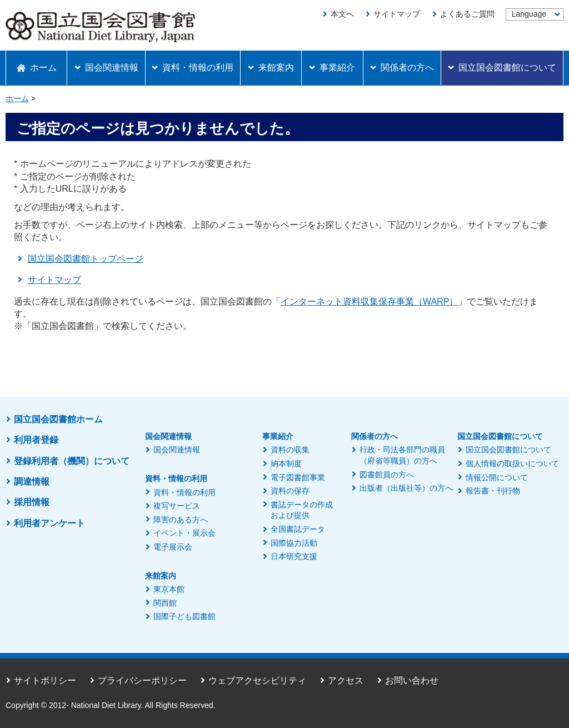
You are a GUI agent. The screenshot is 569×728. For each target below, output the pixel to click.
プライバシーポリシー (142, 680)
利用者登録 (36, 440)
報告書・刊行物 (493, 491)
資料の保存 (290, 491)
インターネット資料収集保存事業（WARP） (369, 301)
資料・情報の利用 (184, 492)
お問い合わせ (412, 680)
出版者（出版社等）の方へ (406, 488)
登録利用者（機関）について (72, 461)
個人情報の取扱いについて (512, 463)
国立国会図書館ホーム (58, 419)
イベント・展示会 (184, 533)
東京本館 (169, 589)
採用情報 (32, 502)
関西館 (165, 603)
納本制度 (286, 463)
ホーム (17, 98)
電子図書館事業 (298, 477)
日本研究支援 (294, 556)
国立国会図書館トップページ (86, 259)
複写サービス (177, 506)
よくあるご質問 (467, 14)
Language (529, 14)
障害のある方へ (181, 520)
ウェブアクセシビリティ (257, 680)
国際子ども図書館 (184, 616)
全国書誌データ (298, 529)
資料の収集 (290, 450)
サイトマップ (397, 14)
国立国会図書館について (508, 450)
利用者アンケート (49, 523)
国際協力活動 (294, 543)
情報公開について (497, 477)
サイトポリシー (45, 680)
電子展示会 (173, 547)
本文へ (342, 14)
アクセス (346, 680)
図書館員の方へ (387, 475)
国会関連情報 (177, 450)
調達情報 (32, 482)
